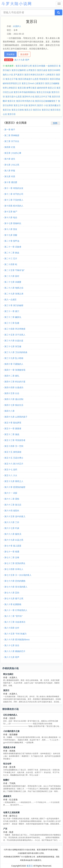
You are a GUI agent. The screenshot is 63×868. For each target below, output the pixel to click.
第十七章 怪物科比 (13, 223)
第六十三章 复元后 (13, 505)
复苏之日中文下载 (43, 97)
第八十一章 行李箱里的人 (16, 610)
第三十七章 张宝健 (13, 346)
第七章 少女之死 (12, 165)
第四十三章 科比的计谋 (15, 382)
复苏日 (6, 690)
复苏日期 (22, 88)
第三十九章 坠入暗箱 (14, 358)
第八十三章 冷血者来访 (15, 622)
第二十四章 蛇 (11, 264)
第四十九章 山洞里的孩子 (16, 417)
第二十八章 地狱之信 (14, 288)
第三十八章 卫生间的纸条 (16, 352)
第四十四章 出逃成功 (14, 387)
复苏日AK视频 (39, 66)
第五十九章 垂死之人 (14, 481)
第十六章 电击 (11, 217)
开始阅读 (10, 54)
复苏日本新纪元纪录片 (34, 75)
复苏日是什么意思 (14, 97)
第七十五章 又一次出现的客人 (18, 575)
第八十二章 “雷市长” (13, 616)
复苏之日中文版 (21, 105)
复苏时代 (32, 105)
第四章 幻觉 (10, 147)
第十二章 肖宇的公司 (14, 194)
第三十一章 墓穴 (12, 311)
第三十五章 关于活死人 (15, 335)
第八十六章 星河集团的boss (17, 640)
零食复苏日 (44, 79)
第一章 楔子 (10, 130)
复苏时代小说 (28, 97)
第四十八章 (9, 411)
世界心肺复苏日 (10, 88)
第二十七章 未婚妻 (13, 282)
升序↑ (56, 123)
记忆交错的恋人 (10, 715)
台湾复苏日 (31, 70)
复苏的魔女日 (54, 105)
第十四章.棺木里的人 (14, 206)
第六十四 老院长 (12, 511)
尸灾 (5, 829)
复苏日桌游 (42, 70)
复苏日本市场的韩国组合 (25, 92)
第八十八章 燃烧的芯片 (15, 651)
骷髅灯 (6, 780)
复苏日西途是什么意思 (28, 79)
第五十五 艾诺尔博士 (14, 458)
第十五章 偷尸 (11, 212)
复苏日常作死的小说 (25, 101)
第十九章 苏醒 (11, 235)
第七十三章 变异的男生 (15, 563)
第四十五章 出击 (12, 393)
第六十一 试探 (11, 493)
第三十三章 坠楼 (12, 323)
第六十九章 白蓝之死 (14, 540)
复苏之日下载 (11, 79)
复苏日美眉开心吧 (24, 66)
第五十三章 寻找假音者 (15, 440)
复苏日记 (46, 110)
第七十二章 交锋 (12, 557)
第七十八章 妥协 (12, 593)
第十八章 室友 (11, 229)
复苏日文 (11, 101)
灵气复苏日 (19, 75)
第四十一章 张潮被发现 (15, 370)
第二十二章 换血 (12, 253)
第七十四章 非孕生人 (14, 569)
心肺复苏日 (50, 75)
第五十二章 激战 (12, 434)
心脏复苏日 (39, 83)
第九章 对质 (10, 176)
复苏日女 (7, 110)
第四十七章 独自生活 (14, 405)
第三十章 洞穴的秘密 (14, 305)
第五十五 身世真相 (13, 452)
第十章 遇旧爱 (11, 182)
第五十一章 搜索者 (13, 429)
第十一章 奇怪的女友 (14, 188)
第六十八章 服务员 (13, 534)
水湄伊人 (17, 26)
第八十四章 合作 (12, 628)
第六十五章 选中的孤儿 (15, 516)
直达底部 (24, 54)
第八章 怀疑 (10, 171)
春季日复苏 (31, 88)
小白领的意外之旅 (11, 731)
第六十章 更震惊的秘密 (15, 487)
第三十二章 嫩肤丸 (13, 317)
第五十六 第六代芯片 (14, 464)
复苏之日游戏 (18, 110)
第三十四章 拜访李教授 (15, 329)
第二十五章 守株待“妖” (14, 270)
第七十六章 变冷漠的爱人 (16, 587)
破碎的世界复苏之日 (12, 83)
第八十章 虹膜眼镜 (13, 604)
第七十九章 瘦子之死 (14, 598)
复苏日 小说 (42, 105)
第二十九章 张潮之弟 (14, 294)
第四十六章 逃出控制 (14, 399)
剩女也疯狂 (8, 674)
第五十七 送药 (11, 470)
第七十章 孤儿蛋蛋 (13, 546)
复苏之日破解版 (52, 83)
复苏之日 (28, 110)
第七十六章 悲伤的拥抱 (15, 581)
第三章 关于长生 (12, 141)
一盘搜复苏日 (52, 66)
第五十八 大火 (11, 475)
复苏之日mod (28, 83)
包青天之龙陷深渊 (11, 812)
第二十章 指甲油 (12, 241)
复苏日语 (11, 114)
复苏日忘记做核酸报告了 (46, 101)
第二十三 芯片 (11, 259)
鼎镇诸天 (7, 796)
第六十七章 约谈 (12, 528)
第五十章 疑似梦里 (13, 423)
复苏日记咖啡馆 (19, 70)
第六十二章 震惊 (12, 499)
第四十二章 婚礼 (12, 376)
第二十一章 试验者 (13, 247)
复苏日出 (37, 110)
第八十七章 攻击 (12, 645)
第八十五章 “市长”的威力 (15, 634)
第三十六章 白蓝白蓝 (14, 341)
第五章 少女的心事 (13, 153)
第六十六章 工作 (12, 522)
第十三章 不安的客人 (14, 200)
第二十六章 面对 (12, 276)
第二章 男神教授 (12, 135)
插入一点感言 (10, 300)
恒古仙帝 (7, 764)
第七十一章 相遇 (12, 552)
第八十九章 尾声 (22, 60)
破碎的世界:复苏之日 (47, 88)
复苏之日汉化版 (44, 92)
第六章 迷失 (10, 159)
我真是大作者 (9, 747)
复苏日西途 (55, 79)
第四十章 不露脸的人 (14, 364)
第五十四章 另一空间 (14, 446)
